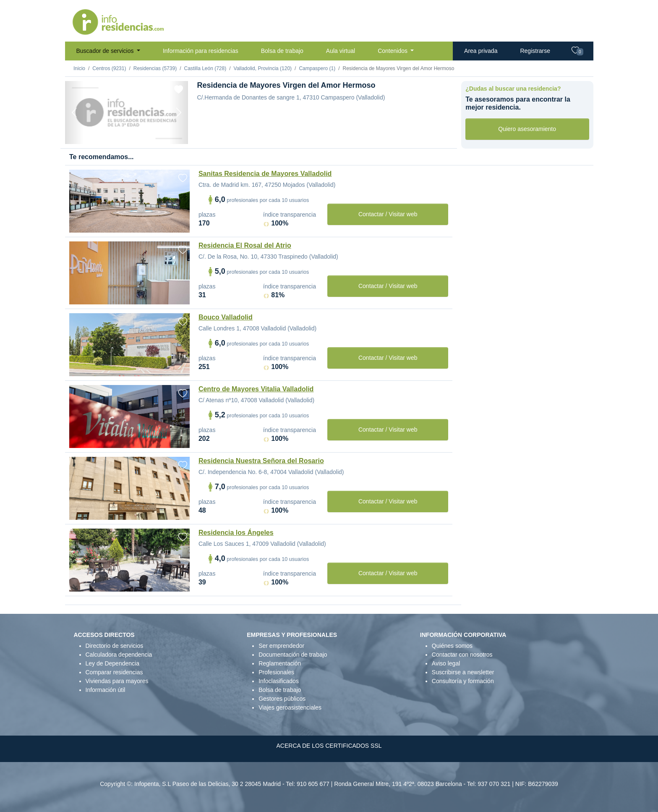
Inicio (79, 68)
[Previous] (74, 113)
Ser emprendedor (281, 646)
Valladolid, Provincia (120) (263, 68)
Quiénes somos (452, 646)
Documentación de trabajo (293, 655)
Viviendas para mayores (117, 681)
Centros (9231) (109, 68)
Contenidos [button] (393, 51)
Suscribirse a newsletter (463, 672)
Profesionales (276, 672)
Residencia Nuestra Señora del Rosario (261, 461)
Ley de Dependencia (112, 663)
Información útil (106, 690)
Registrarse (535, 51)
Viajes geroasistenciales (290, 707)
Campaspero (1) (317, 68)
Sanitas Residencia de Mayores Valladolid (265, 174)
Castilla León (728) (205, 68)
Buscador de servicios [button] (106, 51)
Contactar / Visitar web (388, 214)
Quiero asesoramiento (527, 129)
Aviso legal (446, 663)
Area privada (481, 51)
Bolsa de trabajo (282, 51)
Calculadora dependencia (119, 655)
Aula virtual (341, 51)
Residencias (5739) (155, 68)
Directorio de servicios (115, 646)
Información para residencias (201, 51)
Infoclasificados (279, 681)
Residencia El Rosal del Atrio (245, 245)
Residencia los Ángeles (236, 533)
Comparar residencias (114, 672)
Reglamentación (280, 663)
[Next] (179, 113)
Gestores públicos (282, 699)
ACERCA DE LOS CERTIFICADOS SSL (329, 746)
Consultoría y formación (463, 681)
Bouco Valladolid (226, 317)
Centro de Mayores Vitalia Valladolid (256, 389)
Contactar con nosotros (462, 655)
